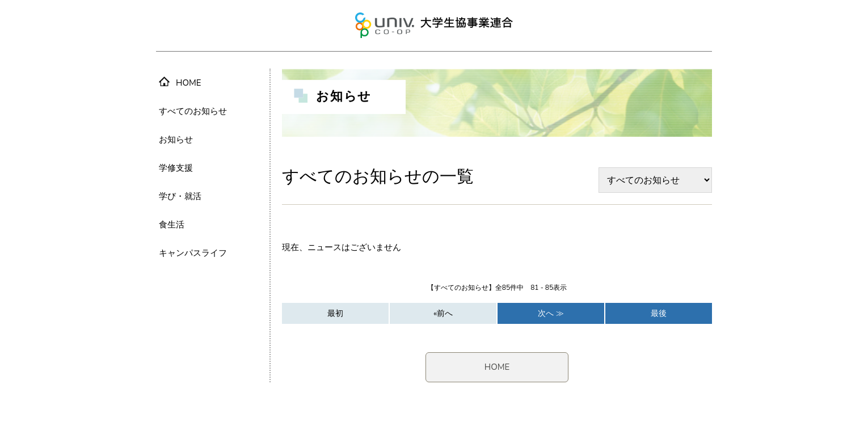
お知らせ (176, 140)
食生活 (172, 225)
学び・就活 (180, 196)
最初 (335, 313)
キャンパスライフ (193, 253)
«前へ (443, 313)
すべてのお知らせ (193, 111)
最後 (659, 313)
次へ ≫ (551, 313)
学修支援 (176, 168)
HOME (497, 367)
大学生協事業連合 (434, 26)
